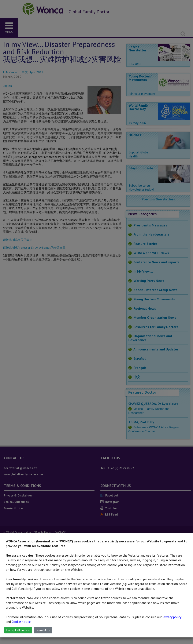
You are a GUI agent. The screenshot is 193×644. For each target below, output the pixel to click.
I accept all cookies (18, 630)
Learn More (43, 630)
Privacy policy (172, 617)
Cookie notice (21, 622)
